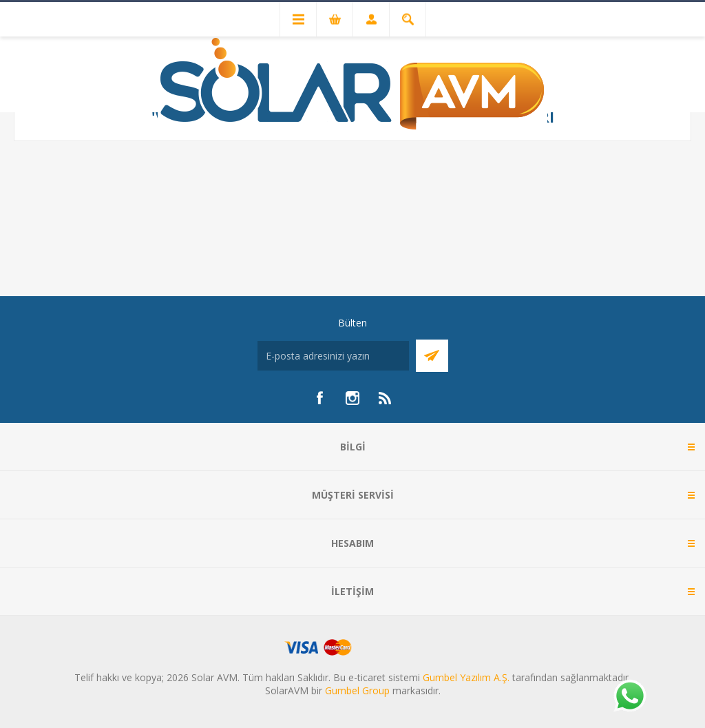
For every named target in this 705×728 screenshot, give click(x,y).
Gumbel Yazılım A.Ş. (466, 677)
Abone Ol (432, 356)
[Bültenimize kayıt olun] (333, 356)
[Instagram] (352, 398)
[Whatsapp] (629, 697)
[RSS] (386, 398)
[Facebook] (319, 398)
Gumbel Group (357, 690)
